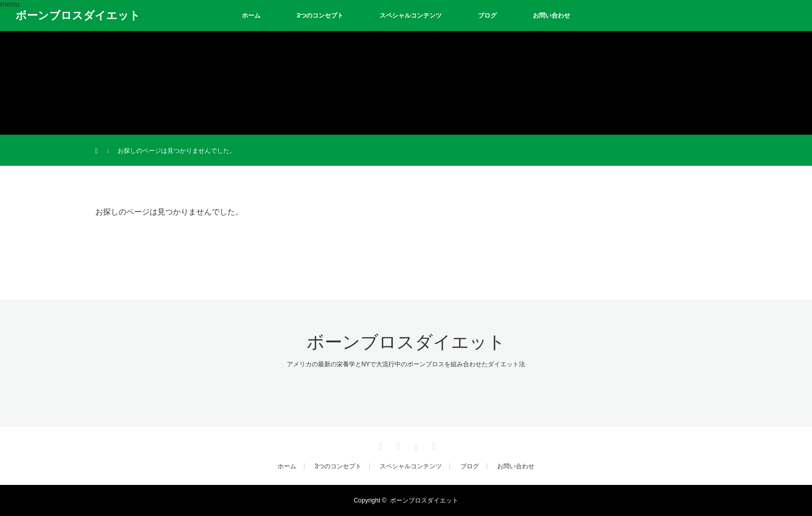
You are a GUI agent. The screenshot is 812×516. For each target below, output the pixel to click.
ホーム (251, 16)
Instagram (415, 445)
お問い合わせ (552, 16)
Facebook (397, 445)
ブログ (487, 16)
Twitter (380, 445)
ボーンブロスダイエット (78, 15)
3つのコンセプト (320, 16)
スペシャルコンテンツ (411, 16)
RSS (432, 445)
